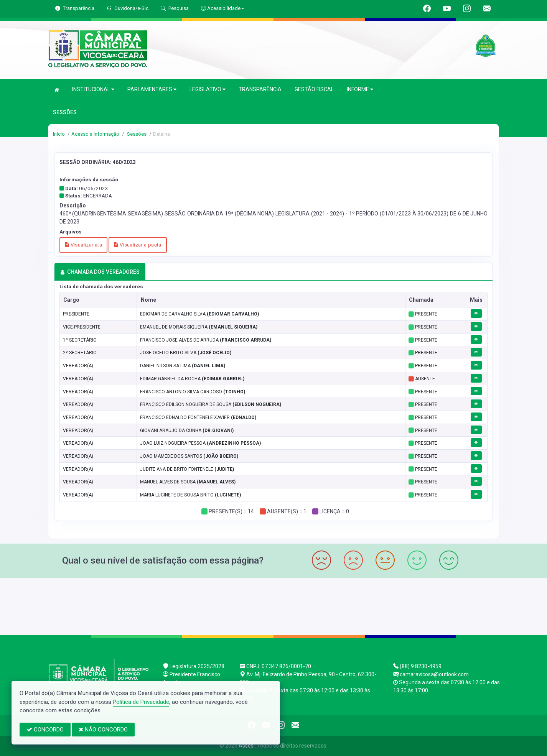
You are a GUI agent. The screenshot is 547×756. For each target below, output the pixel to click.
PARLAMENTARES (152, 90)
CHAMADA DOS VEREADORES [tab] (100, 272)
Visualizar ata (83, 245)
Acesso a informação (95, 134)
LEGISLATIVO (208, 90)
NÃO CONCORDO (103, 730)
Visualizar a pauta (138, 245)
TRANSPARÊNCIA (260, 89)
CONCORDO (45, 730)
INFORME (360, 90)
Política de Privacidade (141, 702)
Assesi (247, 746)
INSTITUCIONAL (93, 90)
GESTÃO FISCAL (314, 89)
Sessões (136, 134)
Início (59, 134)
